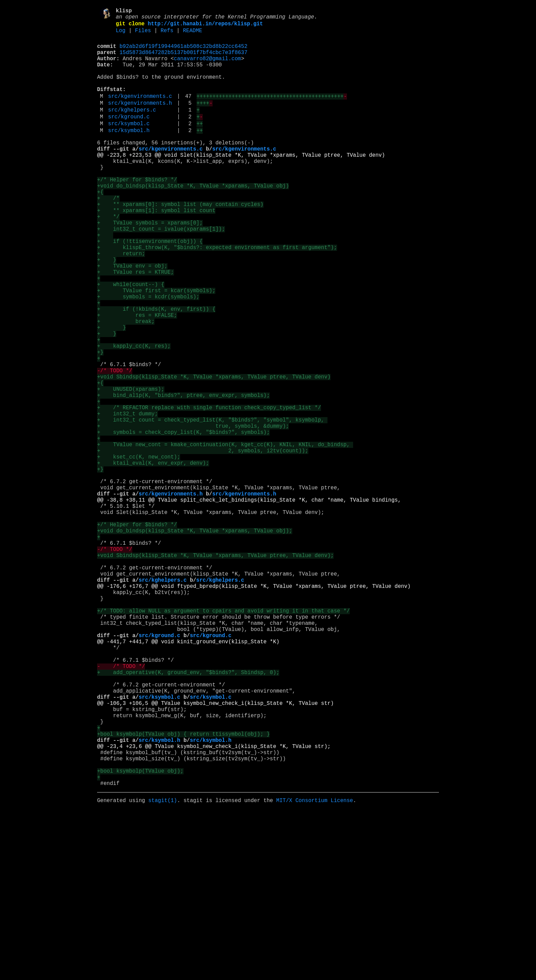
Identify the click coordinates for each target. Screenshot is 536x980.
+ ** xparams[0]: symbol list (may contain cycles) (180, 243)
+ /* (108, 236)
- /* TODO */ (121, 808)
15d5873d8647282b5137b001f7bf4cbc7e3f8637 (184, 60)
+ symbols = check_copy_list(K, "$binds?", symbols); (183, 522)
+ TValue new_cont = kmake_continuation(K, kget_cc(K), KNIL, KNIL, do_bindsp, (225, 537)
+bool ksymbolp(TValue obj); (140, 936)
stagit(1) (163, 969)
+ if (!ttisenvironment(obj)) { (150, 288)
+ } (107, 311)
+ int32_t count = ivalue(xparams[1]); (161, 273)
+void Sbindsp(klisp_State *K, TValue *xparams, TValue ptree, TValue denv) (214, 454)
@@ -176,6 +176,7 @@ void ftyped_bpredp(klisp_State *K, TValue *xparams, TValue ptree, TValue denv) (254, 710)
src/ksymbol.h (129, 154)
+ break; (126, 386)
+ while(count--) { (131, 341)
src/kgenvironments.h (140, 121)
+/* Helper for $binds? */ (137, 213)
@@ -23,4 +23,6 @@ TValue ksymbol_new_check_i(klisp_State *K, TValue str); (214, 906)
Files (143, 35)
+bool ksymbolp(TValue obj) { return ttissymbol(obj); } (183, 891)
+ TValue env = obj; (132, 319)
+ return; (121, 304)
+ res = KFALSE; (137, 379)
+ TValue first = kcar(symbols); (156, 349)
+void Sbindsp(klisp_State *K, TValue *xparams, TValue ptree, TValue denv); (215, 672)
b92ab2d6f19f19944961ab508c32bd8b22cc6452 (184, 52)
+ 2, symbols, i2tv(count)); (203, 544)
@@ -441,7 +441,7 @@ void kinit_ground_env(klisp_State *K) (188, 778)
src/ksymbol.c (129, 146)
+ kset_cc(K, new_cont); (139, 552)
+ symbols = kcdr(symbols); (148, 356)
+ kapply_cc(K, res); (134, 416)
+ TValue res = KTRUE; (136, 326)
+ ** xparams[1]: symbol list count (156, 251)
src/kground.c (129, 138)
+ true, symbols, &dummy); (193, 514)
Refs (167, 35)
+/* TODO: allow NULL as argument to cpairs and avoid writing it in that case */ (223, 740)
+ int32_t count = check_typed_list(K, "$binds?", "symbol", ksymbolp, (212, 507)
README (192, 35)
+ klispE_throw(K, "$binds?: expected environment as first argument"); (217, 296)
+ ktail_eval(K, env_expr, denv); (153, 559)
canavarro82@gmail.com (207, 67)
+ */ (108, 258)
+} (100, 424)
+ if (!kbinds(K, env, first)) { (156, 371)
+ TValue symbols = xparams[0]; (150, 266)
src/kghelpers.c (132, 130)
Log (121, 35)
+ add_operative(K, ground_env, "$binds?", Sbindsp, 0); (188, 815)
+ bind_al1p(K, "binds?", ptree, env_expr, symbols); (183, 477)
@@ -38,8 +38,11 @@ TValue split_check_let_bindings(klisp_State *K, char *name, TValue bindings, (249, 605)
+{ (100, 228)
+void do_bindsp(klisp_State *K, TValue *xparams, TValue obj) (193, 221)
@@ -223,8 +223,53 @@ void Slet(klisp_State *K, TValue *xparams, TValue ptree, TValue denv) (241, 183)
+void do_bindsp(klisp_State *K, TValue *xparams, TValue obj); (195, 642)
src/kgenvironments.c (140, 113)
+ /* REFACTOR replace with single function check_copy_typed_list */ (209, 492)
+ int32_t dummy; (128, 499)
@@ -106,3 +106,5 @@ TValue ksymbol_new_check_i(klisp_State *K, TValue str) (215, 853)
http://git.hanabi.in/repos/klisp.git (205, 27)
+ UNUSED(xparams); (131, 469)
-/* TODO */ (115, 447)
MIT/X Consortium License (315, 969)
